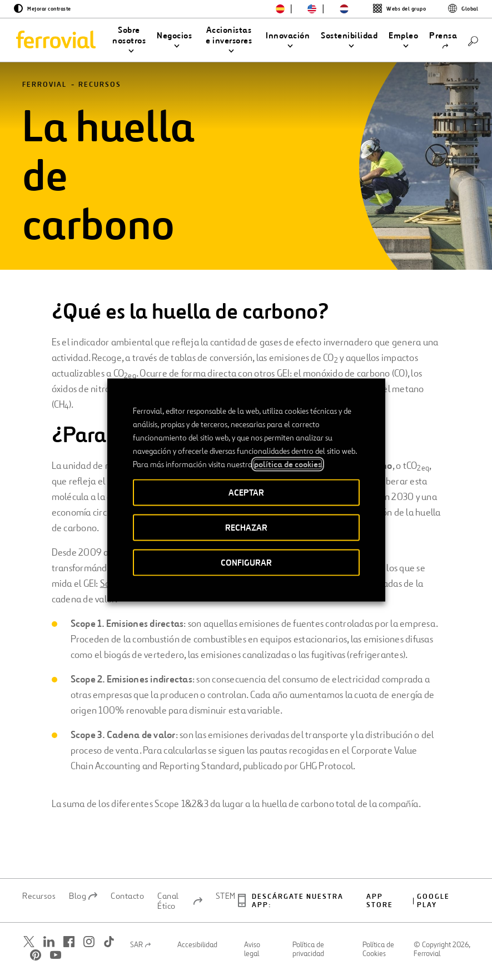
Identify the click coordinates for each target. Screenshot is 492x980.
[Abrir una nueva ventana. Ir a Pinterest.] (36, 959)
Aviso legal (252, 953)
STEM (226, 899)
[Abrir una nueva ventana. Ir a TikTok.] (109, 945)
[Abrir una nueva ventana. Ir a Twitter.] (29, 945)
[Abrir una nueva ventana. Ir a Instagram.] (89, 945)
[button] (129, 41)
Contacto (127, 899)
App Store (380, 904)
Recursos (100, 89)
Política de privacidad (308, 953)
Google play (433, 904)
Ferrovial (44, 89)
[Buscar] (473, 40)
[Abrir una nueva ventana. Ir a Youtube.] (56, 959)
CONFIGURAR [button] (246, 563)
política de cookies (288, 464)
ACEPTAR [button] (246, 493)
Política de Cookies (378, 953)
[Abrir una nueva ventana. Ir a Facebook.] (69, 945)
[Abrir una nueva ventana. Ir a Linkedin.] (49, 945)
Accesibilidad (197, 949)
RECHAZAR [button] (246, 528)
